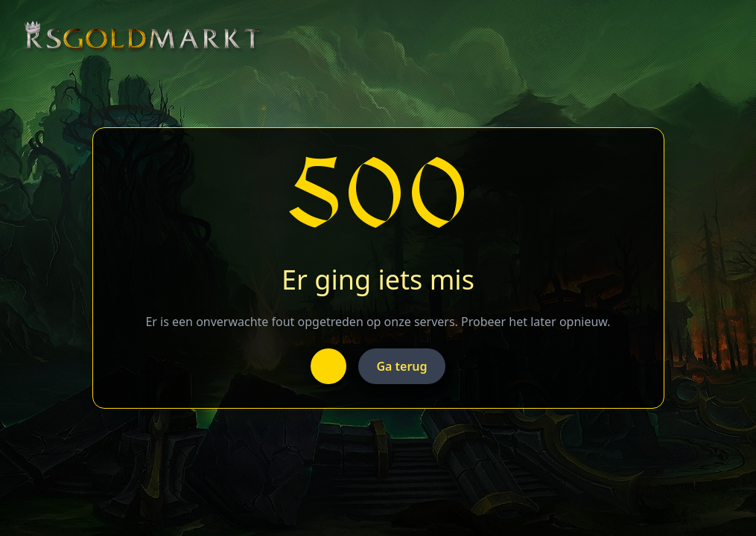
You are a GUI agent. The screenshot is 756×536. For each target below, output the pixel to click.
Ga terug (401, 366)
